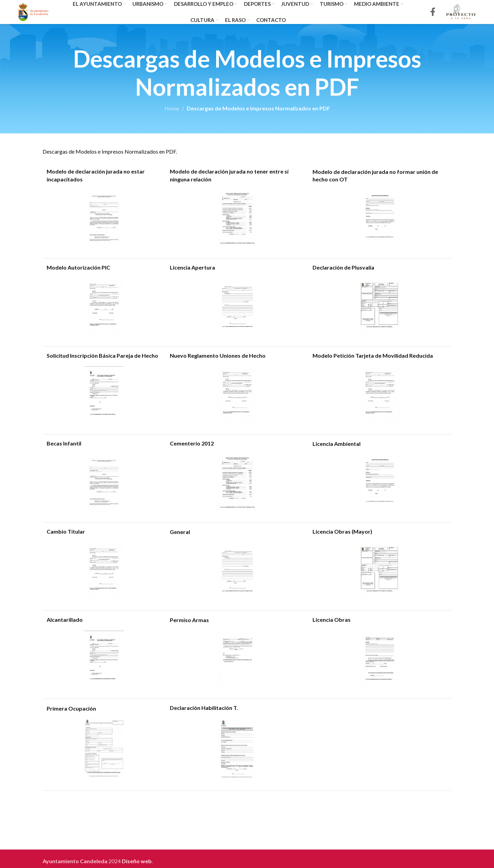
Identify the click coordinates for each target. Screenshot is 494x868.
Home (172, 108)
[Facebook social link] (433, 12)
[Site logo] (33, 11)
